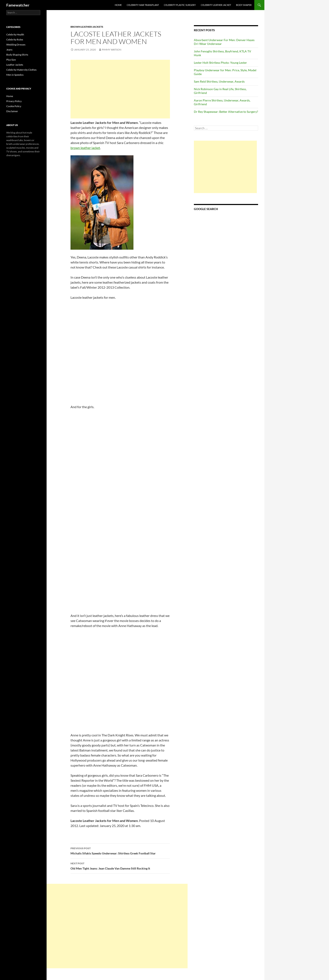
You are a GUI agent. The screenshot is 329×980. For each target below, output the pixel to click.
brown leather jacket (85, 148)
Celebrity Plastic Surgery (180, 5)
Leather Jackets (15, 65)
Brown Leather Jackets (87, 27)
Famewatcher (18, 5)
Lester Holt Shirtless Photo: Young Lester (220, 63)
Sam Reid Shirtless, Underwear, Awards (219, 81)
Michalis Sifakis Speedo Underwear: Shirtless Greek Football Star (120, 850)
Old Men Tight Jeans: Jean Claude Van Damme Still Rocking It (120, 866)
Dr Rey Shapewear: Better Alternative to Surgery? (226, 112)
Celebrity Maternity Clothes (21, 70)
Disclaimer (12, 111)
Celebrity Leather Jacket (216, 5)
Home (118, 5)
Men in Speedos (15, 75)
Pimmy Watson (112, 50)
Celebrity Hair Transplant (143, 5)
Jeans (9, 50)
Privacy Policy (14, 101)
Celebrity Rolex (15, 40)
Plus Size (11, 60)
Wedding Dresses (16, 45)
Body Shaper (244, 5)
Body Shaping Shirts (17, 55)
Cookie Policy (14, 106)
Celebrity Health (15, 34)
